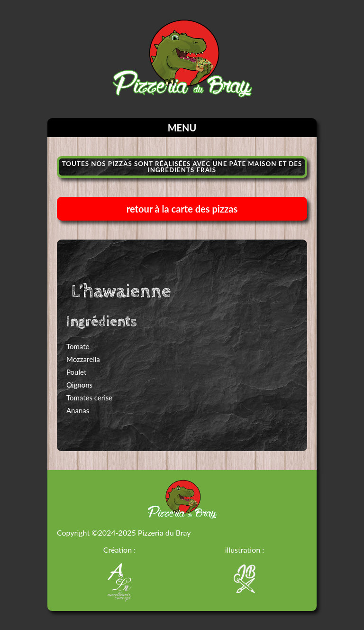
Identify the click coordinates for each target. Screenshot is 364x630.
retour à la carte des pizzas (182, 209)
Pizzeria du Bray (164, 533)
